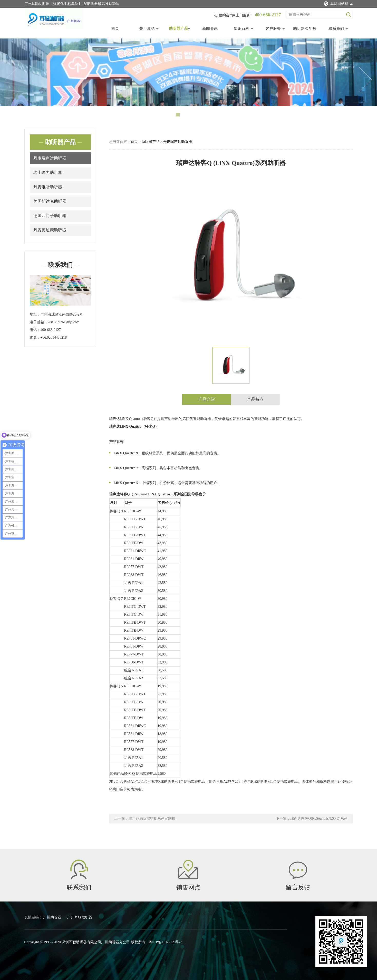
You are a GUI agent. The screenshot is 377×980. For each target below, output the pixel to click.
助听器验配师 (305, 28)
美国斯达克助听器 (50, 201)
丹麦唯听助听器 (48, 187)
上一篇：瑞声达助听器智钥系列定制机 (145, 819)
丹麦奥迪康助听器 (50, 230)
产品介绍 (207, 399)
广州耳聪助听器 (80, 917)
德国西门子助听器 (50, 216)
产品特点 (255, 399)
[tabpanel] (188, 72)
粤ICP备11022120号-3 (165, 942)
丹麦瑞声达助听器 (50, 158)
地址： (35, 314)
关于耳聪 (147, 28)
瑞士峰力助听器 (48, 173)
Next (365, 80)
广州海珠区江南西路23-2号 (62, 314)
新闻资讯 (210, 28)
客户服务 (273, 28)
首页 (115, 28)
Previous (12, 80)
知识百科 (241, 28)
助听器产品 (178, 28)
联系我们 (336, 28)
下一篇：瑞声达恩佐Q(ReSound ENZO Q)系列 (312, 819)
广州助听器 (53, 917)
